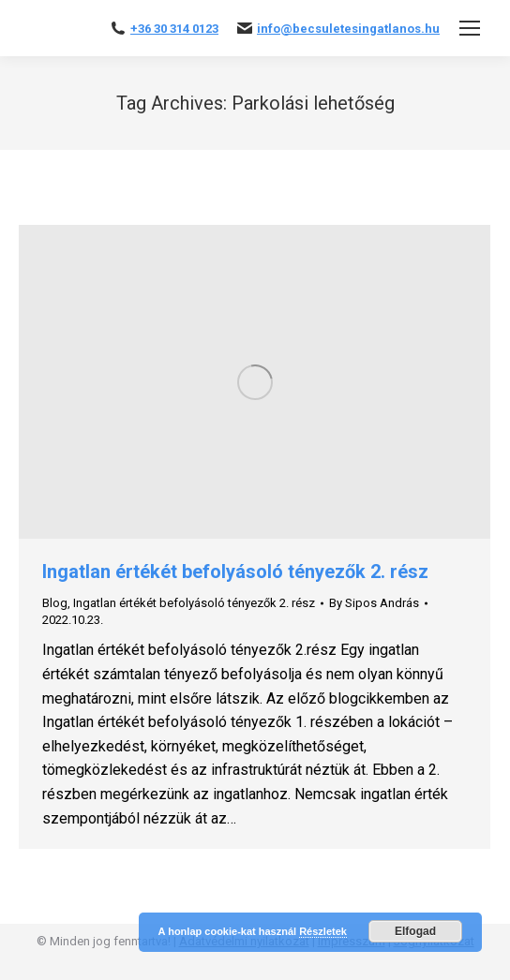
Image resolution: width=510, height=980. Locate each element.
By (374, 603)
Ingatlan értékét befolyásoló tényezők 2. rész (235, 572)
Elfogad (415, 931)
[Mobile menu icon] (470, 28)
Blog (55, 603)
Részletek (323, 931)
